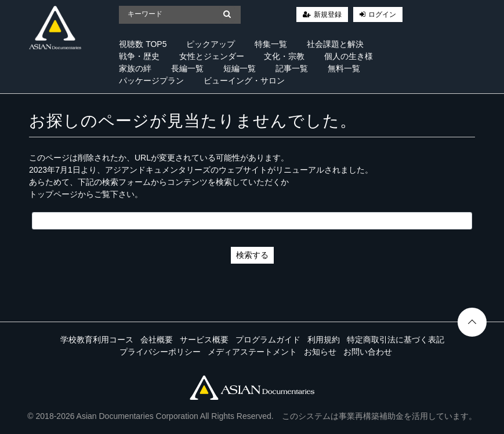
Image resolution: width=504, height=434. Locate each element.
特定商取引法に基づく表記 (396, 340)
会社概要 (157, 340)
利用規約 (324, 340)
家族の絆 (135, 68)
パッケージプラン (151, 81)
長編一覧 (187, 68)
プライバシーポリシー (160, 352)
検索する (252, 255)
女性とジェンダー (212, 56)
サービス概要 (204, 340)
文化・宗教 (284, 56)
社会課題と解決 (335, 44)
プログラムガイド (268, 340)
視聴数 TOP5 (143, 44)
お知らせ (320, 352)
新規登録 (328, 14)
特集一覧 (271, 44)
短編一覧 (240, 68)
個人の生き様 (349, 56)
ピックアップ (211, 44)
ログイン (382, 14)
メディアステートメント (252, 352)
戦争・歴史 (139, 56)
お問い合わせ (368, 352)
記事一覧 (292, 68)
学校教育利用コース (97, 340)
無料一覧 (344, 68)
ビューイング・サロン (244, 81)
